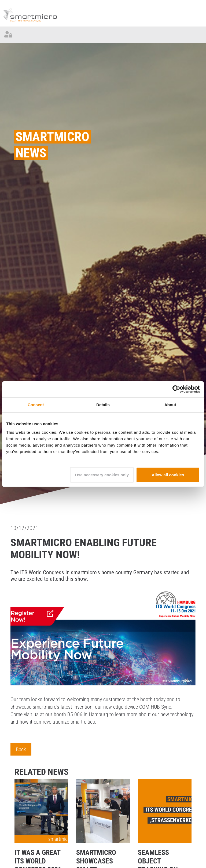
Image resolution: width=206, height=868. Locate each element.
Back (21, 749)
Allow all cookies (168, 475)
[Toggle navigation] (198, 35)
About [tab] (170, 405)
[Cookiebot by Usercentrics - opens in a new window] (176, 389)
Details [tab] (103, 405)
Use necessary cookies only (102, 475)
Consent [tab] (36, 405)
